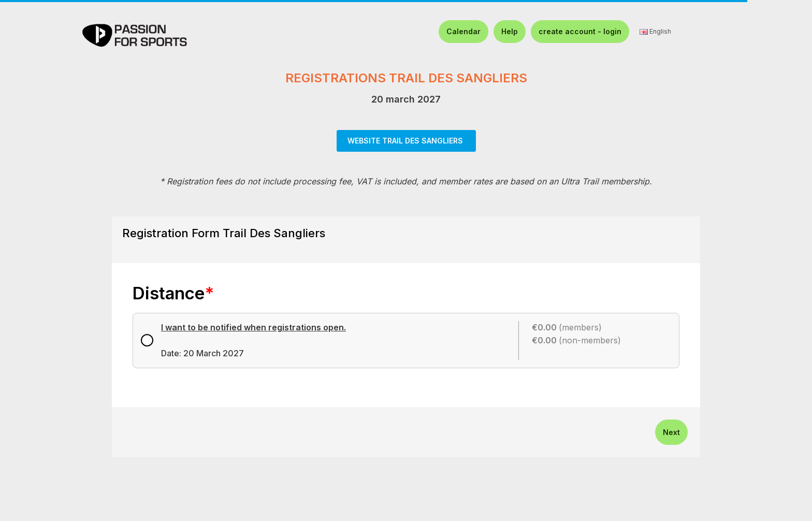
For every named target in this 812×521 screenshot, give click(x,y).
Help (510, 31)
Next (671, 432)
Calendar (463, 31)
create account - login (580, 31)
